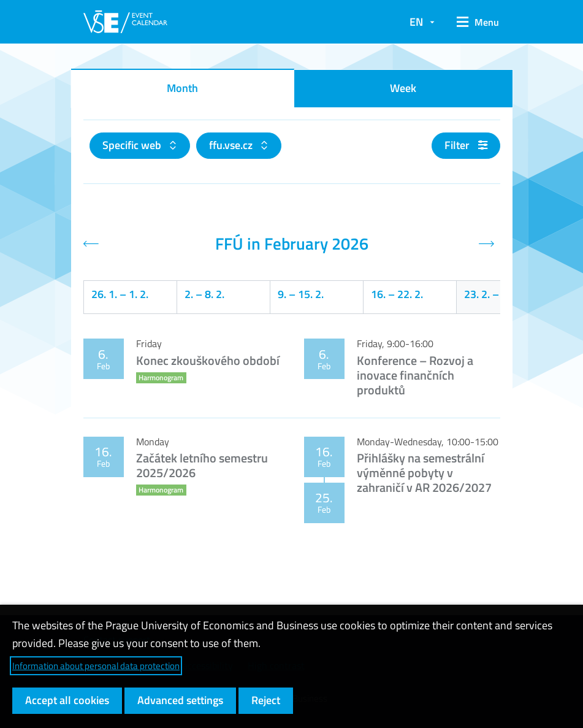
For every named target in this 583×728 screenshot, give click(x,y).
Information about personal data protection (96, 666)
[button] (474, 22)
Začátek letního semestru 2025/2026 (202, 465)
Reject (266, 700)
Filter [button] (466, 145)
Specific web (133, 145)
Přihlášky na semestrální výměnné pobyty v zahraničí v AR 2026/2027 (424, 473)
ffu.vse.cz (232, 145)
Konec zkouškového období (208, 360)
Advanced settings (180, 700)
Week (403, 88)
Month (182, 88)
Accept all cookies (67, 700)
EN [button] (416, 22)
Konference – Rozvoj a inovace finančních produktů (415, 375)
